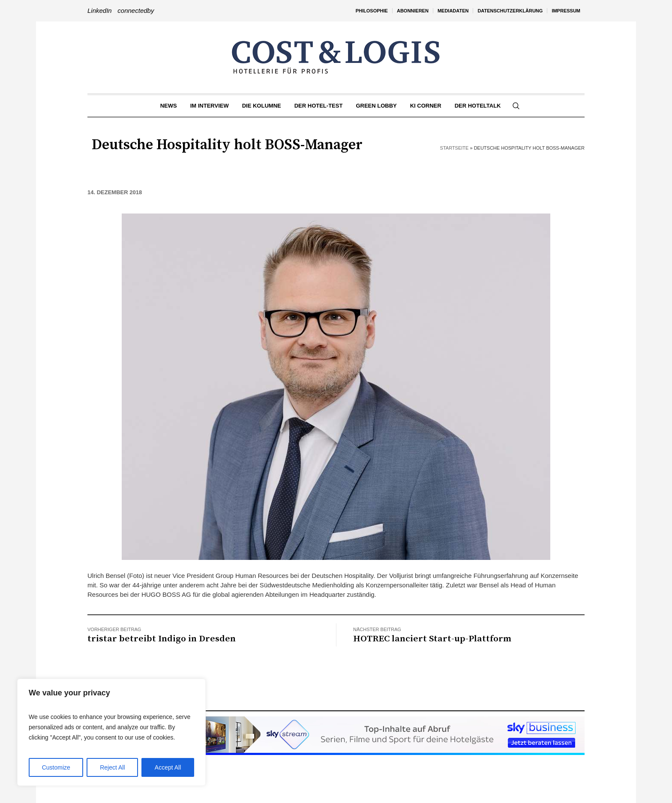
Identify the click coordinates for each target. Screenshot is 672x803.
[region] (111, 732)
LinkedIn (100, 11)
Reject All (112, 767)
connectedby (136, 11)
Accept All (168, 767)
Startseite (454, 148)
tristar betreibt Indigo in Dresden (162, 639)
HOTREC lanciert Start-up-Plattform (432, 639)
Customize (56, 767)
